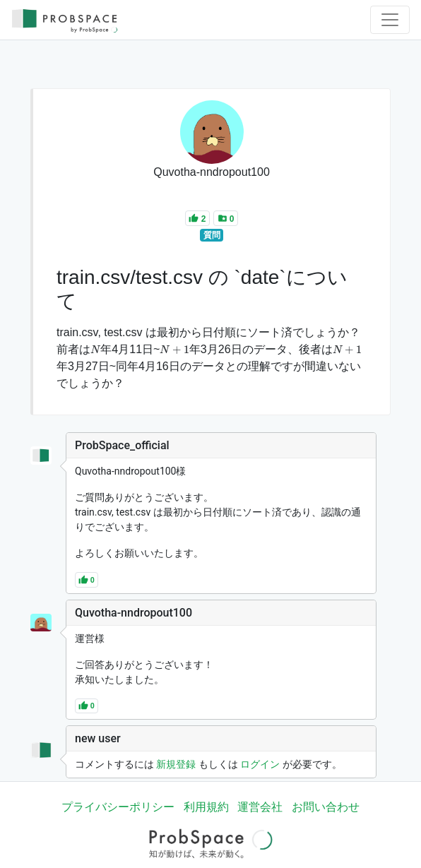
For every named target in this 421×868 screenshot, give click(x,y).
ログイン (260, 764)
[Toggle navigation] (390, 20)
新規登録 (176, 764)
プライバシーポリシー (118, 807)
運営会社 (260, 807)
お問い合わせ (326, 807)
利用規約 (206, 807)
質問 (212, 235)
